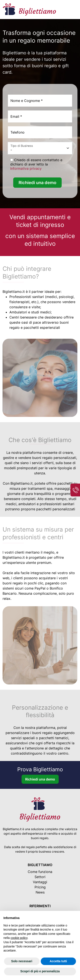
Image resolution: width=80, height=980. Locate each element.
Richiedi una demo (37, 183)
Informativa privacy (26, 168)
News (40, 892)
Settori (40, 877)
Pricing (40, 887)
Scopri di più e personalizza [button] (40, 971)
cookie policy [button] (19, 938)
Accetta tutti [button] (58, 961)
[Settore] (40, 148)
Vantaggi (40, 882)
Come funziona (40, 872)
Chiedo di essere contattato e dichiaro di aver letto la (36, 164)
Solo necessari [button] (22, 961)
